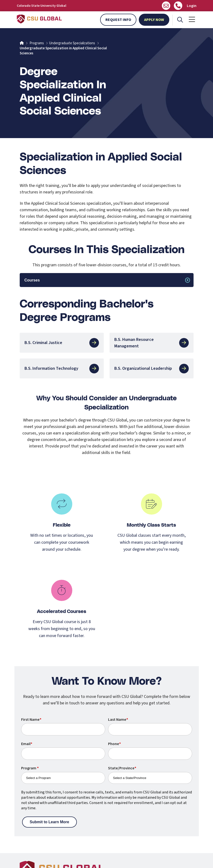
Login (192, 6)
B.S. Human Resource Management (152, 343)
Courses (32, 280)
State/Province (122, 768)
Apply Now (154, 20)
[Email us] (166, 6)
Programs (37, 43)
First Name (31, 720)
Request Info (118, 20)
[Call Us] (178, 6)
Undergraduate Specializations (72, 43)
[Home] (22, 43)
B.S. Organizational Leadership (152, 369)
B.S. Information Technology (62, 369)
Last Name (118, 720)
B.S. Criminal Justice (62, 343)
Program (30, 768)
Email (27, 744)
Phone (114, 744)
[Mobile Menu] (192, 20)
